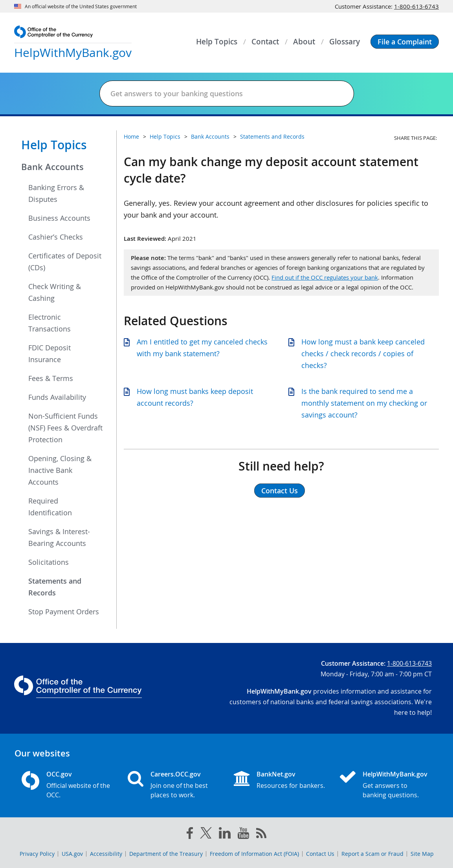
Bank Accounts (52, 167)
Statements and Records (55, 587)
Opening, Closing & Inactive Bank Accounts (60, 470)
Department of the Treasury (166, 854)
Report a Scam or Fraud (372, 854)
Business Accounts (59, 218)
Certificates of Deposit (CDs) (65, 262)
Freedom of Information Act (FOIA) (254, 854)
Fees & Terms (51, 378)
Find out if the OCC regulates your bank (325, 277)
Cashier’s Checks (56, 237)
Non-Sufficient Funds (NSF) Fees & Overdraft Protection (65, 428)
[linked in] (225, 834)
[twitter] (206, 835)
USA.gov (72, 854)
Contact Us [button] (280, 491)
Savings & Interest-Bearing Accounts (59, 537)
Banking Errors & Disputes (56, 193)
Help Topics (54, 145)
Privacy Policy (37, 854)
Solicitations (49, 562)
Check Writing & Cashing (55, 292)
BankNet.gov (276, 774)
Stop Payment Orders (64, 612)
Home (131, 136)
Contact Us (320, 854)
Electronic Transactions (50, 323)
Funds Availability (57, 397)
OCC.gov (59, 774)
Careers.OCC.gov (176, 774)
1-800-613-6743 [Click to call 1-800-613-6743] (416, 6)
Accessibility (106, 854)
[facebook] (190, 835)
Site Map (422, 854)
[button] (405, 42)
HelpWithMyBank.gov (395, 774)
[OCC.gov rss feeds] (261, 835)
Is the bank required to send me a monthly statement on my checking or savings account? (364, 403)
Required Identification (50, 507)
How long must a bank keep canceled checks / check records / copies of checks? (363, 353)
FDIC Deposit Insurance (50, 353)
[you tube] (243, 835)
